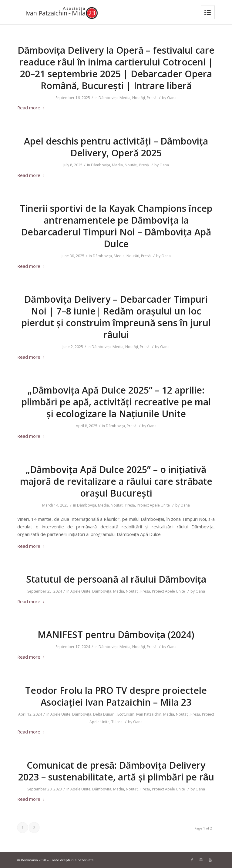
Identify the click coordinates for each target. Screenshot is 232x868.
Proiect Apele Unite (153, 505)
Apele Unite (80, 591)
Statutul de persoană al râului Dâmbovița (116, 579)
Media (125, 98)
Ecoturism (126, 714)
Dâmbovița (108, 98)
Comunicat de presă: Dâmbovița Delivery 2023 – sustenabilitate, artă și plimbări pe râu (116, 771)
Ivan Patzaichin (149, 714)
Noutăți (139, 98)
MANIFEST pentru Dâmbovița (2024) (116, 635)
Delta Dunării (104, 714)
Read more (32, 108)
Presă (152, 98)
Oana (172, 98)
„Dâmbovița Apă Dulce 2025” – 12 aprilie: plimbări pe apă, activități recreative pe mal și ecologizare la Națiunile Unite (116, 402)
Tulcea (117, 722)
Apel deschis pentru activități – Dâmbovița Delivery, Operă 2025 (116, 147)
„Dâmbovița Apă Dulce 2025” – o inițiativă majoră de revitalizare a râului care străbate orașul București (116, 481)
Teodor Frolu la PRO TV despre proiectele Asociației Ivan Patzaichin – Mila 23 (116, 696)
